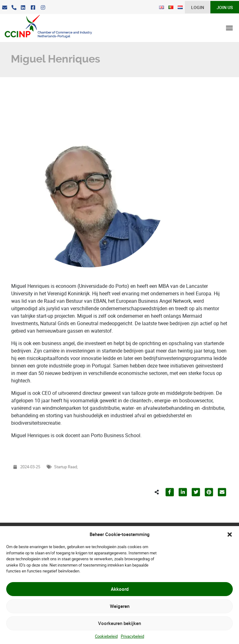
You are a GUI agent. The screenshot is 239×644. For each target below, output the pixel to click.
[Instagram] (43, 8)
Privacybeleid (132, 636)
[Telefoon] (14, 8)
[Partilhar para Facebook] (170, 505)
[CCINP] (46, 28)
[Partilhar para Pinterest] (209, 505)
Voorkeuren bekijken (119, 623)
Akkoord (120, 589)
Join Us (225, 7)
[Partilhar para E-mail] (222, 505)
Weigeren (120, 606)
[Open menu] (229, 28)
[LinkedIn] (23, 8)
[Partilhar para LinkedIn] (183, 505)
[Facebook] (33, 8)
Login (198, 7)
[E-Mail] (5, 8)
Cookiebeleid (106, 636)
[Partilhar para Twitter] (196, 505)
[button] (230, 534)
